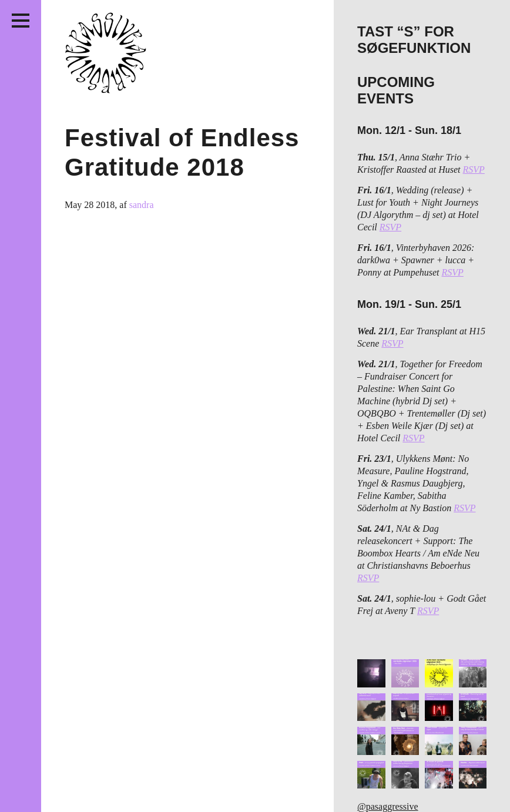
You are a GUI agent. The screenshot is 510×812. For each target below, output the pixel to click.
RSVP (474, 170)
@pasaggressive (388, 806)
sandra (142, 205)
